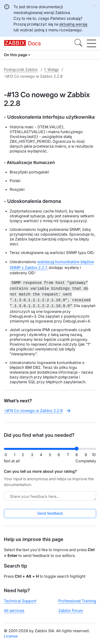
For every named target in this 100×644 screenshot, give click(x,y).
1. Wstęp (51, 69)
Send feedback (50, 513)
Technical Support (20, 601)
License (11, 636)
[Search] (78, 43)
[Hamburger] (91, 43)
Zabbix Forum (71, 610)
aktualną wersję (73, 24)
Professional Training (77, 601)
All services (14, 610)
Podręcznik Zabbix (21, 69)
